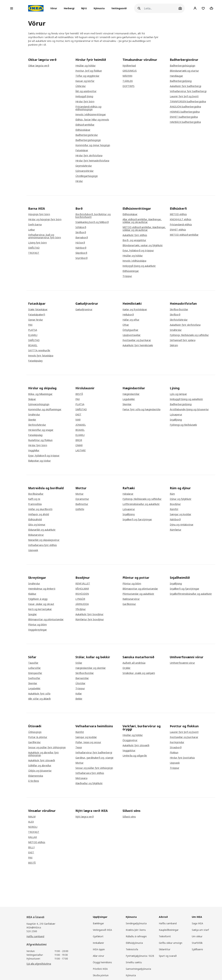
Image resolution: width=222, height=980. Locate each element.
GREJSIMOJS (130, 71)
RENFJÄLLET (83, 584)
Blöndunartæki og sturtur (184, 71)
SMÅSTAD (34, 248)
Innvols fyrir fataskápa (41, 356)
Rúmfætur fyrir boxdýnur (90, 619)
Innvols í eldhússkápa (134, 261)
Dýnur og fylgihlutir (181, 499)
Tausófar (33, 663)
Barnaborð (82, 238)
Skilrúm (174, 345)
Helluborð (128, 315)
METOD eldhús (178, 214)
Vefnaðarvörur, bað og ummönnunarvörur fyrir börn (45, 236)
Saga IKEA (197, 923)
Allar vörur (98, 956)
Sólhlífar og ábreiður (40, 766)
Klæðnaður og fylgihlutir (89, 783)
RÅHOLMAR (82, 589)
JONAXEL (81, 425)
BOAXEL (33, 345)
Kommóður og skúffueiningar (45, 409)
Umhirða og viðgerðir (135, 756)
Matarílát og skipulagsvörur (44, 540)
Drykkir (127, 668)
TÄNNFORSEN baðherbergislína (188, 102)
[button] (55, 8)
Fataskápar (82, 150)
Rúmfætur (176, 530)
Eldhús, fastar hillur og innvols (92, 120)
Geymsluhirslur (84, 166)
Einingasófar (35, 673)
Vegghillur (34, 450)
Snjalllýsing (176, 420)
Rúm (172, 494)
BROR (79, 440)
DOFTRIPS (128, 86)
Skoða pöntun (101, 975)
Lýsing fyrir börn (37, 243)
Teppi (79, 747)
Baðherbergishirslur (87, 135)
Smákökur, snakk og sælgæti (139, 673)
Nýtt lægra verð (85, 817)
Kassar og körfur (85, 81)
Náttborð (81, 248)
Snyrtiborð (81, 258)
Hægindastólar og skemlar (91, 668)
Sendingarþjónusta (136, 923)
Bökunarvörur (36, 535)
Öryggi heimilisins (102, 962)
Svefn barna (35, 225)
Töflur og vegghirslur (87, 76)
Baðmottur (82, 504)
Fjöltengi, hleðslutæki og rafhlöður (189, 335)
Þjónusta (99, 8)
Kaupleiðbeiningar (169, 930)
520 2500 (32, 931)
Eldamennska (36, 776)
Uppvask (33, 550)
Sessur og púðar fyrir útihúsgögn (47, 747)
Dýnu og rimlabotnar (182, 525)
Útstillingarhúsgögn (87, 176)
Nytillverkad (129, 66)
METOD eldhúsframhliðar (184, 235)
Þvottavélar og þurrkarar (137, 340)
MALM (32, 817)
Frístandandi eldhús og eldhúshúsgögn (88, 108)
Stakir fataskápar (38, 309)
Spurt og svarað (168, 956)
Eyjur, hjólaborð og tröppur (138, 251)
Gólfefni (80, 509)
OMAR (79, 445)
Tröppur (127, 276)
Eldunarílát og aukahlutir (42, 530)
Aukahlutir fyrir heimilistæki (138, 345)
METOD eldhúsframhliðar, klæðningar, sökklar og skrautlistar (144, 229)
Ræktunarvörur (131, 599)
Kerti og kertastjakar (40, 609)
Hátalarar (128, 494)
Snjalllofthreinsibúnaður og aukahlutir (191, 594)
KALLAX (33, 837)
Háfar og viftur (131, 320)
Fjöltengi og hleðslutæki (183, 425)
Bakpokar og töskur (40, 461)
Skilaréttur (165, 949)
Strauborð (176, 747)
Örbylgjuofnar (130, 330)
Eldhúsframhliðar (85, 125)
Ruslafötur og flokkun (40, 440)
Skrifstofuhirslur (179, 320)
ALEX (31, 822)
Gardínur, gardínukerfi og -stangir (95, 758)
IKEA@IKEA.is (34, 927)
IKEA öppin (99, 949)
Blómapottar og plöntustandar (46, 619)
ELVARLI (33, 335)
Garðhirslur (34, 742)
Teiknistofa (132, 949)
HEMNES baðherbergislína (185, 112)
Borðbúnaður (36, 494)
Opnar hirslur (36, 320)
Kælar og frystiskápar (135, 309)
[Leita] (161, 8)
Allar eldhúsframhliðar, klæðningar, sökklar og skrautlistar (142, 221)
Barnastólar (82, 678)
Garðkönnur (129, 604)
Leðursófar (34, 668)
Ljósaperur (176, 415)
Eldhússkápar (83, 130)
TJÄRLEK (128, 81)
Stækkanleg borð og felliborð (92, 222)
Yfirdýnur (81, 609)
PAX (30, 325)
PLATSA (33, 330)
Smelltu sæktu (134, 962)
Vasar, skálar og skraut (41, 604)
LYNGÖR (80, 599)
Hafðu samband (35, 936)
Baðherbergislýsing (181, 81)
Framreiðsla (35, 504)
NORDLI (33, 827)
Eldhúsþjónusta (134, 943)
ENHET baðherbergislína (184, 117)
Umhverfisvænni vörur (182, 663)
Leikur (32, 230)
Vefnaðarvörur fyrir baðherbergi (188, 91)
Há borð (80, 243)
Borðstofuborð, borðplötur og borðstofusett (93, 216)
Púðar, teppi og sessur (88, 742)
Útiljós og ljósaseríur (40, 771)
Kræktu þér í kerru (136, 930)
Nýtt (84, 8)
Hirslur (79, 181)
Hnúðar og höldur (86, 66)
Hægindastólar (131, 394)
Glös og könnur (37, 525)
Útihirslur (81, 86)
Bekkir (79, 699)
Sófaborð (81, 227)
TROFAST (34, 253)
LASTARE (81, 450)
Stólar (79, 663)
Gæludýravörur (84, 309)
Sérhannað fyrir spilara (183, 340)
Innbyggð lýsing (84, 96)
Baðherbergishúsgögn (88, 140)
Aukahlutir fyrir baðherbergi (185, 86)
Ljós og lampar (178, 394)
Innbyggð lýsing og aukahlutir (139, 266)
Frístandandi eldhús (181, 225)
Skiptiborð (81, 253)
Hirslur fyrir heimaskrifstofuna (92, 161)
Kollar (79, 694)
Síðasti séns (129, 817)
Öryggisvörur (130, 740)
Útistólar (80, 683)
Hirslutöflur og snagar (41, 430)
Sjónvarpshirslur (85, 171)
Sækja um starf (200, 930)
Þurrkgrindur (177, 742)
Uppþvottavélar (132, 335)
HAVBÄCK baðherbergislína (185, 122)
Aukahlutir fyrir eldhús (135, 235)
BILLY (31, 847)
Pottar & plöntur (38, 737)
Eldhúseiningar (131, 271)
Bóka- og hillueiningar (40, 394)
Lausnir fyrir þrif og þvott (184, 96)
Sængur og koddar (181, 514)
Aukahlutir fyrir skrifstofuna (185, 325)
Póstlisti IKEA (100, 969)
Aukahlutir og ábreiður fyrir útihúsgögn (44, 754)
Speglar (33, 614)
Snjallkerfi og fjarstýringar (137, 519)
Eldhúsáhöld (35, 519)
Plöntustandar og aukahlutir (138, 594)
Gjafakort (98, 936)
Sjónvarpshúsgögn (39, 404)
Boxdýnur (175, 504)
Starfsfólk (197, 943)
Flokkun (174, 753)
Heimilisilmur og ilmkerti (42, 589)
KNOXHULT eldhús (181, 219)
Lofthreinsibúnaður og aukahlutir (141, 504)
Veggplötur (129, 751)
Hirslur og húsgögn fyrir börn (45, 219)
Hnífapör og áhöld (39, 514)
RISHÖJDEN (82, 594)
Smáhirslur (176, 330)
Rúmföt (174, 509)
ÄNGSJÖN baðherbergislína (185, 107)
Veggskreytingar (38, 630)
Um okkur (197, 936)
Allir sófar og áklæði (39, 699)
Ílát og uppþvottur (86, 91)
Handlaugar (176, 76)
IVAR (78, 420)
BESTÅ (79, 394)
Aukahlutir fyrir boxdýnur (89, 614)
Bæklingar (98, 923)
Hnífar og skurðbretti (40, 509)
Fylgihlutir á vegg (38, 599)
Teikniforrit (165, 936)
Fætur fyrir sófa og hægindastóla (141, 409)
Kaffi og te (34, 499)
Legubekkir (129, 399)
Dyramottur (82, 499)
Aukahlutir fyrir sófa (39, 694)
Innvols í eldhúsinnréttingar (91, 114)
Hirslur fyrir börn (85, 102)
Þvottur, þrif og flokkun (89, 71)
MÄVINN (127, 76)
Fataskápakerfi (37, 315)
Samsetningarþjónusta (138, 969)
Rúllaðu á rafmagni (136, 936)
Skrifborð (81, 232)
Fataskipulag (35, 361)
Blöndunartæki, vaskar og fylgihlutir (143, 245)
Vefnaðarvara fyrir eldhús (42, 545)
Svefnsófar (34, 678)
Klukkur (32, 594)
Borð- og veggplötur (134, 240)
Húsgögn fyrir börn (39, 214)
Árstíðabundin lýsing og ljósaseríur (189, 409)
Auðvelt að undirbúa (134, 663)
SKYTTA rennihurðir (39, 350)
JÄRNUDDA (82, 604)
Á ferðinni (34, 781)
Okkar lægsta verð (39, 66)
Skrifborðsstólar (179, 309)
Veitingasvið (119, 8)
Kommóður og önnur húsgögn (93, 145)
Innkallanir (98, 943)
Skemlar (127, 404)
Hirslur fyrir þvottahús (182, 758)
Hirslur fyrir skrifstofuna (89, 156)
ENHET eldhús (178, 230)
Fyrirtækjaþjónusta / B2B (140, 956)
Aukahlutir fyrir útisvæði (42, 760)
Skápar (32, 399)
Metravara (81, 778)
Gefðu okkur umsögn (171, 943)
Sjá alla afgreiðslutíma (39, 964)
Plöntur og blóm (37, 625)
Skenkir (32, 420)
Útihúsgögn (35, 732)
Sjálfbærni (197, 949)
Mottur (80, 494)
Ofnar (126, 325)
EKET (78, 415)
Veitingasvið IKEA (102, 930)
